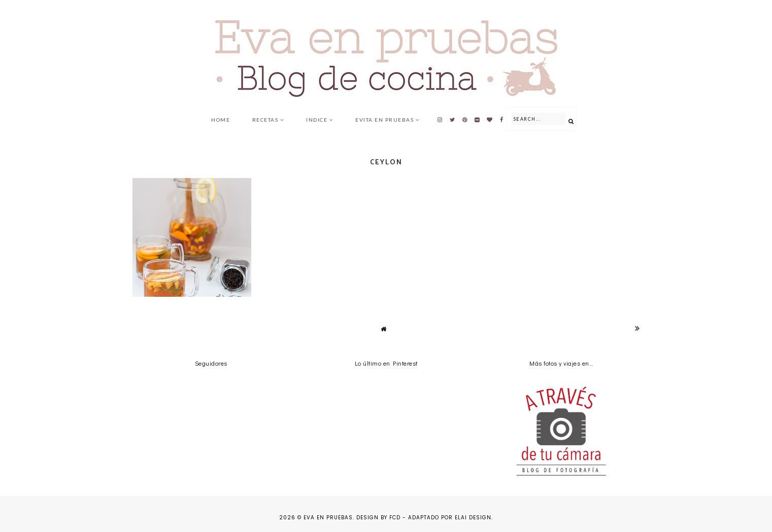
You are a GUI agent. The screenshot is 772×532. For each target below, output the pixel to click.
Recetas (265, 120)
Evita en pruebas (384, 120)
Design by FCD (378, 518)
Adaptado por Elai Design (450, 518)
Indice (317, 120)
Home (221, 120)
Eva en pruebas (328, 518)
